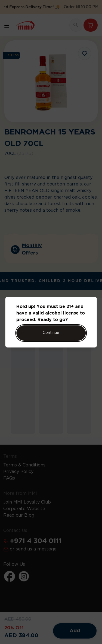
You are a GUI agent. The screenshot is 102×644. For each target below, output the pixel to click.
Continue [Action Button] (51, 333)
